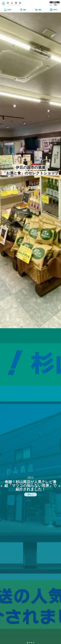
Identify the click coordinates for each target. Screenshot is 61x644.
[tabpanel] (30, 486)
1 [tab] (28, 643)
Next (60, 170)
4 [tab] (34, 643)
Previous (1, 170)
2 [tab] (30, 643)
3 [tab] (32, 643)
